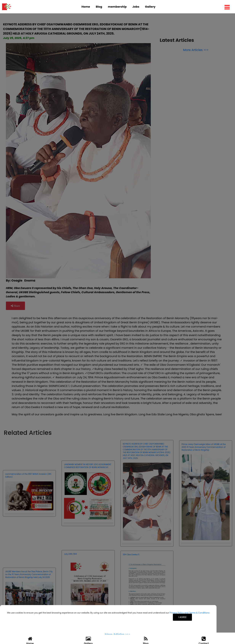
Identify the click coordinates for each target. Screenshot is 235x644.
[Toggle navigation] (227, 7)
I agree (182, 617)
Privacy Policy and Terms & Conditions (190, 613)
